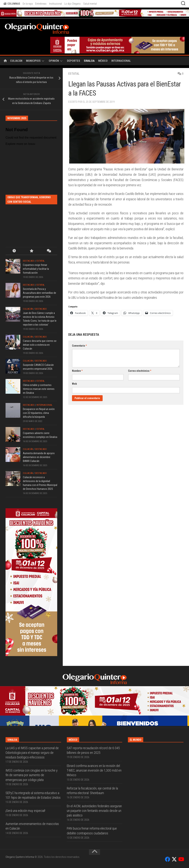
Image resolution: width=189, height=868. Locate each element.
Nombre (77, 371)
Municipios (33, 61)
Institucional (55, 4)
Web (74, 384)
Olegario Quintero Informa (20, 857)
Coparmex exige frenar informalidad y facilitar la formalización (36, 269)
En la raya (28, 4)
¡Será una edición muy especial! (25, 811)
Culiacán (16, 61)
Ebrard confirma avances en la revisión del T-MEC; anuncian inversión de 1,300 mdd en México (94, 770)
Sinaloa (89, 61)
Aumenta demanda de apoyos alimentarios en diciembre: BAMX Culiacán (39, 457)
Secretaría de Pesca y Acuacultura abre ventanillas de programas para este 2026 (39, 293)
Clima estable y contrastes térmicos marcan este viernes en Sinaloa (39, 389)
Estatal (74, 74)
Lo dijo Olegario (73, 4)
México (103, 61)
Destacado (29, 261)
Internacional (121, 61)
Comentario (79, 346)
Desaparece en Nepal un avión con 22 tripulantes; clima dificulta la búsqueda (39, 413)
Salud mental (90, 4)
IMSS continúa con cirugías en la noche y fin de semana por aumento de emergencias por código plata (32, 775)
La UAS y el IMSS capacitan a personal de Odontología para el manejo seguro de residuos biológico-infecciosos (32, 753)
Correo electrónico (140, 371)
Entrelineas (41, 4)
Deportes (74, 61)
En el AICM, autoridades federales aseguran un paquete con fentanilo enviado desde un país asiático (94, 811)
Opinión (54, 61)
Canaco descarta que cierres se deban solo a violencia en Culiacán (40, 345)
